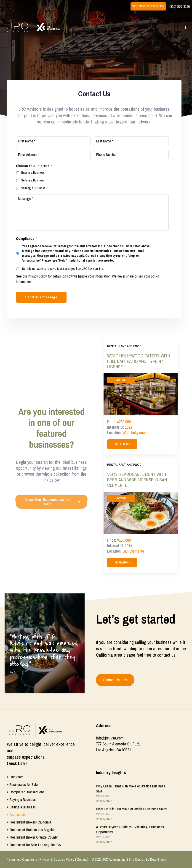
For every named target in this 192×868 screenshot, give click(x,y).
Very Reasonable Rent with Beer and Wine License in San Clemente (137, 480)
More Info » (122, 444)
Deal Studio (158, 859)
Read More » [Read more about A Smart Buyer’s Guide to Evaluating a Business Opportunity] (104, 842)
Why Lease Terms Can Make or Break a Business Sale (131, 788)
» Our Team (15, 777)
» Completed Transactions (26, 792)
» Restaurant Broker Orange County (32, 837)
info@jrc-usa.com (110, 738)
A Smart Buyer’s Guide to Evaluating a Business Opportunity (130, 829)
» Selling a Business (21, 807)
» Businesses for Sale (22, 784)
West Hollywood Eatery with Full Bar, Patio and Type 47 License (139, 361)
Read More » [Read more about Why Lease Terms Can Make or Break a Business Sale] (104, 801)
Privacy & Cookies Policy (57, 859)
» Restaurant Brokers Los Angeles (31, 830)
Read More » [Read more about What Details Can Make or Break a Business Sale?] (104, 819)
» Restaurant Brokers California (29, 822)
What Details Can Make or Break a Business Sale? (132, 809)
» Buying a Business (21, 799)
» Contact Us (16, 814)
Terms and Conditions (22, 859)
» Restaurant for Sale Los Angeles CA (34, 845)
